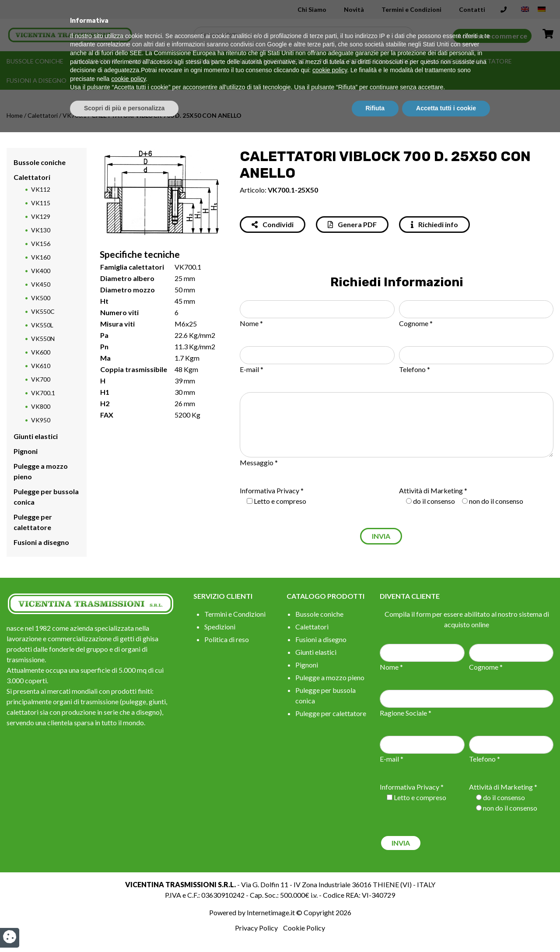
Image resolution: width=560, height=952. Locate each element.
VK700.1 (75, 115)
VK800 (41, 406)
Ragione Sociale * (406, 713)
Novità (354, 9)
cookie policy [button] (330, 890)
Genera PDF (352, 224)
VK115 (41, 203)
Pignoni (204, 61)
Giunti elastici (154, 61)
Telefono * (415, 369)
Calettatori (96, 61)
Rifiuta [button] (375, 928)
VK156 (41, 244)
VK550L (42, 325)
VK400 (41, 271)
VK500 (41, 298)
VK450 (41, 284)
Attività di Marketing (431, 490)
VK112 (41, 189)
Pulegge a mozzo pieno (268, 61)
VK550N (43, 339)
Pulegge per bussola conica (367, 61)
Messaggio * (259, 462)
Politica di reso (227, 639)
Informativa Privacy (269, 490)
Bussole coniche (35, 61)
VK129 (41, 216)
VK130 (41, 230)
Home (15, 115)
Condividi (273, 224)
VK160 (41, 257)
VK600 (41, 352)
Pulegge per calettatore (469, 61)
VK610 (41, 366)
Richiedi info (434, 224)
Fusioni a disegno (37, 80)
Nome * (251, 323)
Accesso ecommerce (492, 36)
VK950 (41, 420)
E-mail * (252, 369)
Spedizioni (220, 627)
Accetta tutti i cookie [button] (446, 928)
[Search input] (306, 35)
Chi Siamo (312, 9)
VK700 (41, 379)
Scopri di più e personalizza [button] (124, 928)
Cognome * (416, 323)
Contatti (472, 9)
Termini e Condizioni (411, 9)
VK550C (43, 311)
